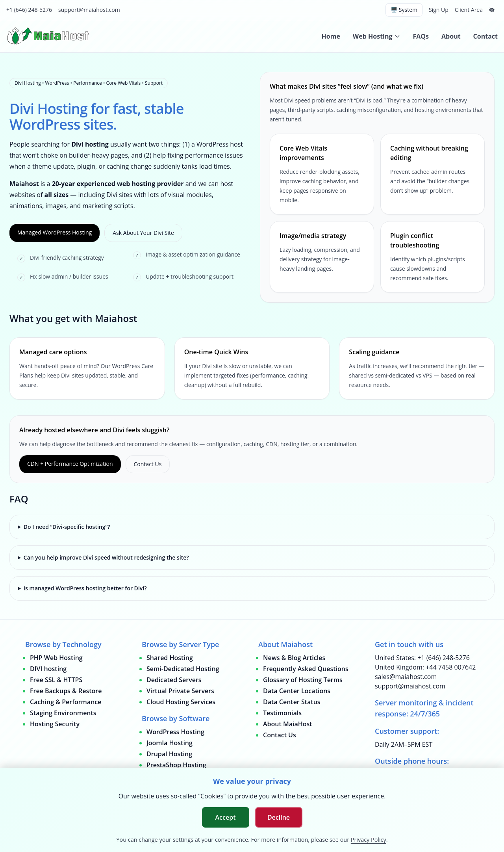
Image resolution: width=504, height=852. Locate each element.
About (451, 36)
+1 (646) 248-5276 (29, 10)
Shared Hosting (170, 658)
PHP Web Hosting (56, 658)
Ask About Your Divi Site (143, 233)
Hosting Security (55, 724)
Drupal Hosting (169, 754)
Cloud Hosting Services (181, 702)
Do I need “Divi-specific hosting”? (67, 527)
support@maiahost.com (89, 10)
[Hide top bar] (492, 10)
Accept (226, 817)
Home (331, 36)
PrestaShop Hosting (176, 765)
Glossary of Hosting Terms (303, 680)
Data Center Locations (297, 691)
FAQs (421, 36)
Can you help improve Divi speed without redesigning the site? (106, 557)
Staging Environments (63, 713)
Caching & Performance (66, 702)
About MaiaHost (288, 724)
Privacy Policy (369, 840)
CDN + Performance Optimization (70, 464)
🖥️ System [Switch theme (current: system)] (404, 10)
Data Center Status (292, 702)
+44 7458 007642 (451, 667)
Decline (279, 817)
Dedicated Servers (174, 680)
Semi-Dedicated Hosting (183, 669)
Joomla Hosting (170, 743)
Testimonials (282, 713)
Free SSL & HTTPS (56, 680)
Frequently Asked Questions (306, 669)
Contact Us (148, 464)
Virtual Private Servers (180, 691)
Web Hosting (377, 36)
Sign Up (439, 10)
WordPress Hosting (175, 732)
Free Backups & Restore (66, 691)
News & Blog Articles (294, 658)
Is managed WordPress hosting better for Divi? (85, 588)
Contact (485, 36)
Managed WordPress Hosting (55, 232)
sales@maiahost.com (406, 677)
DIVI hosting (48, 669)
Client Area (469, 10)
